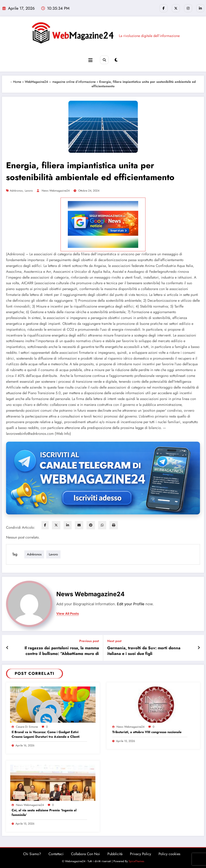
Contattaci (56, 854)
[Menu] (90, 60)
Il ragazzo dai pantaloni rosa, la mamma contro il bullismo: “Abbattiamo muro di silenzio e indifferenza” (62, 651)
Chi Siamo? (32, 854)
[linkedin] (68, 525)
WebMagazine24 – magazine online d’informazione (60, 82)
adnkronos (16, 191)
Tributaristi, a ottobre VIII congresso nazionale (147, 732)
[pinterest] (91, 525)
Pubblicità (115, 854)
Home (17, 82)
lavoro (29, 191)
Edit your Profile (131, 604)
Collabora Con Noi (85, 854)
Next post (114, 641)
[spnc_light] (116, 60)
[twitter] (56, 525)
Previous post (89, 641)
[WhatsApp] (102, 525)
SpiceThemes (136, 861)
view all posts (68, 614)
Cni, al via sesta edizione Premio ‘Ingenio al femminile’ (44, 813)
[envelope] (79, 525)
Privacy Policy (141, 854)
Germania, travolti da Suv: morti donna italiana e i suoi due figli (144, 651)
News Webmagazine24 (56, 191)
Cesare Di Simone (27, 727)
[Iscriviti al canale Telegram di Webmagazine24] (103, 478)
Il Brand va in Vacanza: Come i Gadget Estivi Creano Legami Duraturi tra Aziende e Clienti (46, 734)
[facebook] (45, 525)
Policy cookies (169, 854)
